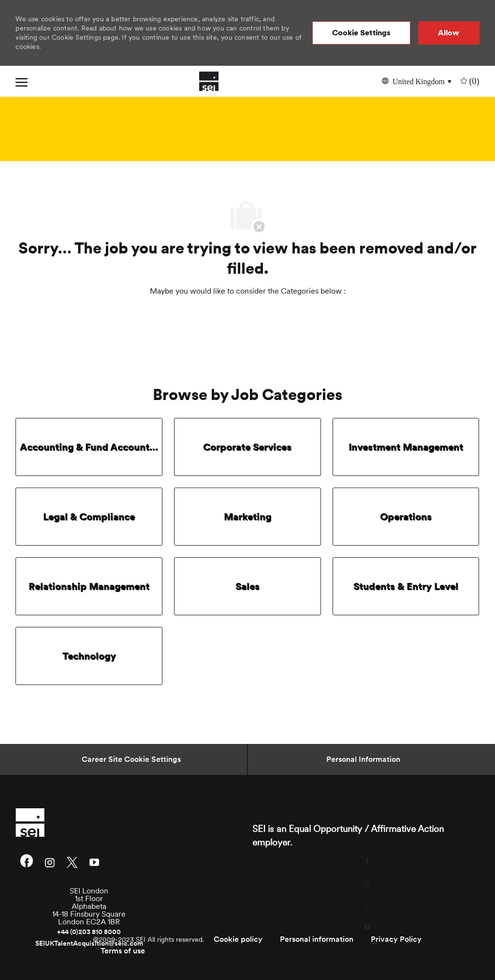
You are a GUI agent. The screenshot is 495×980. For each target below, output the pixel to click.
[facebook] (27, 862)
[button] (362, 33)
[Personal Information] (363, 759)
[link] (89, 822)
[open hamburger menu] (22, 81)
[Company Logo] (209, 81)
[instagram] (50, 862)
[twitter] (72, 862)
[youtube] (94, 862)
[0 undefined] (469, 81)
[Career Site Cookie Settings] (131, 759)
